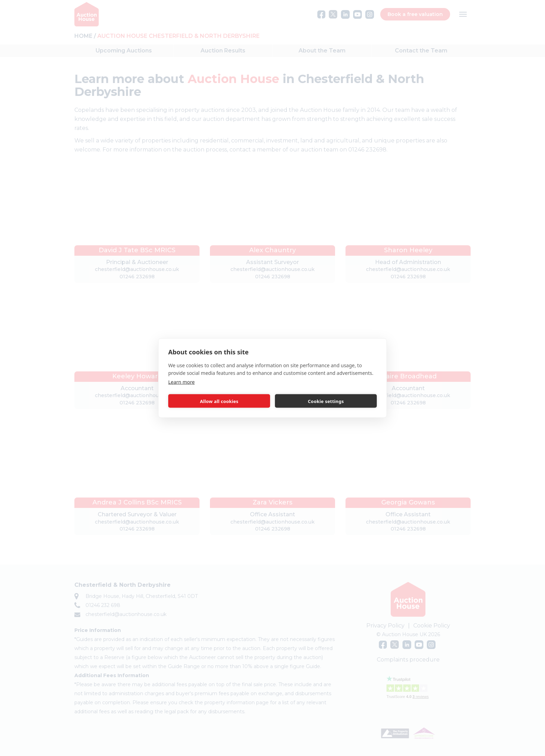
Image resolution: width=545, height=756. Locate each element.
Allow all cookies (219, 401)
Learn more (181, 382)
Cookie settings (326, 401)
